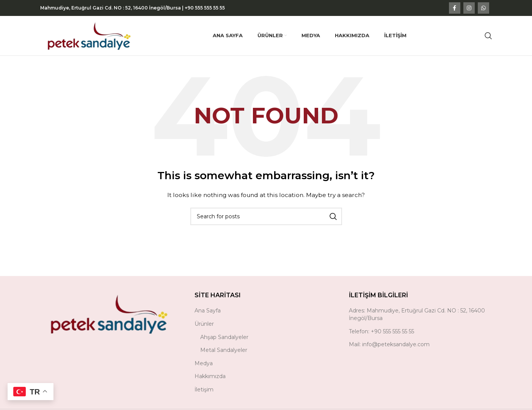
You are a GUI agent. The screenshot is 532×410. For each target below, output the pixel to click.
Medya (204, 363)
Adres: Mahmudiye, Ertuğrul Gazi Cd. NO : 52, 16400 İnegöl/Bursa (417, 314)
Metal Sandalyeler (224, 350)
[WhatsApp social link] (483, 8)
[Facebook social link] (455, 8)
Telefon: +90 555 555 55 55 (381, 331)
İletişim (204, 389)
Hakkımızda (210, 376)
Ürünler (204, 324)
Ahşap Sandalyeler (224, 337)
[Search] (488, 36)
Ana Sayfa (208, 311)
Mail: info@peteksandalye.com (389, 344)
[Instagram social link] (469, 8)
